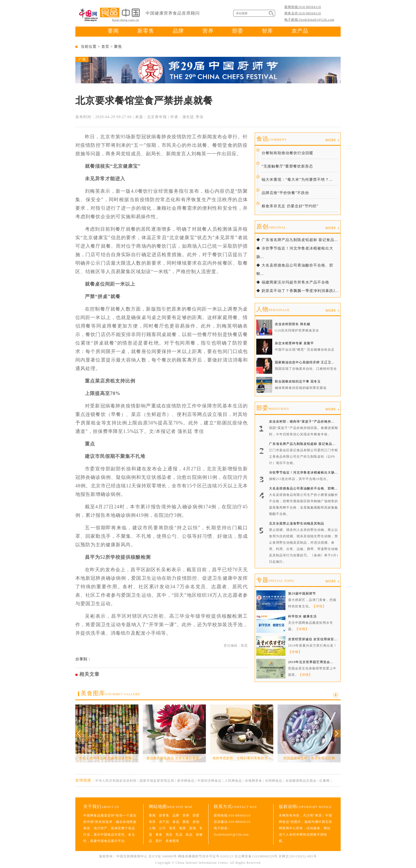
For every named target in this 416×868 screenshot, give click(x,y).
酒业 (169, 835)
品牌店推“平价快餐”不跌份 (285, 193)
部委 (238, 31)
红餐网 (325, 781)
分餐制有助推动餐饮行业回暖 (287, 153)
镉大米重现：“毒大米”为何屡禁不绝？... (297, 180)
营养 (208, 31)
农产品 (300, 31)
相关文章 (89, 674)
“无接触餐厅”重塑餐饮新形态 (287, 166)
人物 (273, 309)
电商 (183, 828)
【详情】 (319, 606)
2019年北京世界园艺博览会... (311, 662)
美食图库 (110, 693)
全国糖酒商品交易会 (301, 781)
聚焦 (118, 47)
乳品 (179, 835)
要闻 (113, 31)
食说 (271, 139)
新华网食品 (186, 781)
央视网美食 (254, 781)
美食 (159, 835)
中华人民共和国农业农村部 (116, 781)
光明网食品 (274, 781)
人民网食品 (233, 781)
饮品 (189, 835)
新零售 (146, 31)
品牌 (178, 31)
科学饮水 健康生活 (302, 616)
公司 (162, 828)
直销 (193, 828)
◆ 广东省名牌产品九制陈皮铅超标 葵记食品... (297, 240)
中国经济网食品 (209, 781)
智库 (267, 31)
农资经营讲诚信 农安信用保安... (313, 639)
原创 (271, 227)
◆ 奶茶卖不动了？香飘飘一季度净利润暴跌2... (298, 291)
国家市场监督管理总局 (157, 781)
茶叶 (159, 841)
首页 (105, 47)
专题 (275, 580)
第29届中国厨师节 (302, 594)
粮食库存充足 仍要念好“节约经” (290, 206)
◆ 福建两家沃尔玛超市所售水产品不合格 (293, 282)
